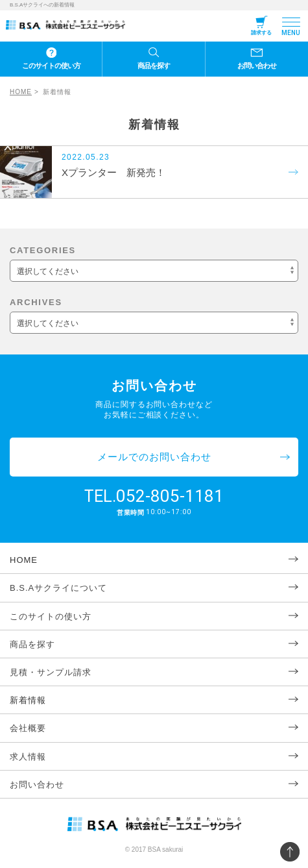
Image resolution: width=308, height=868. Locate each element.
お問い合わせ (257, 66)
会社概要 (28, 728)
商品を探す (154, 66)
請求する (261, 33)
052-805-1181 (170, 496)
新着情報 (28, 700)
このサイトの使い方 (51, 66)
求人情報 (28, 757)
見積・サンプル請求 (51, 672)
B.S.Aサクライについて (58, 588)
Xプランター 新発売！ (113, 172)
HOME (21, 92)
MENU (291, 33)
